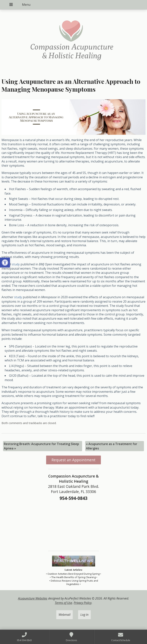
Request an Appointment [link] (73, 460)
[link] (5, 263)
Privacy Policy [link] (83, 603)
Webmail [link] (65, 615)
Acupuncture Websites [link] (33, 598)
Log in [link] (84, 615)
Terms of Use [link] (63, 603)
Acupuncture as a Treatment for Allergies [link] (112, 446)
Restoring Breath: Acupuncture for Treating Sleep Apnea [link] (41, 446)
